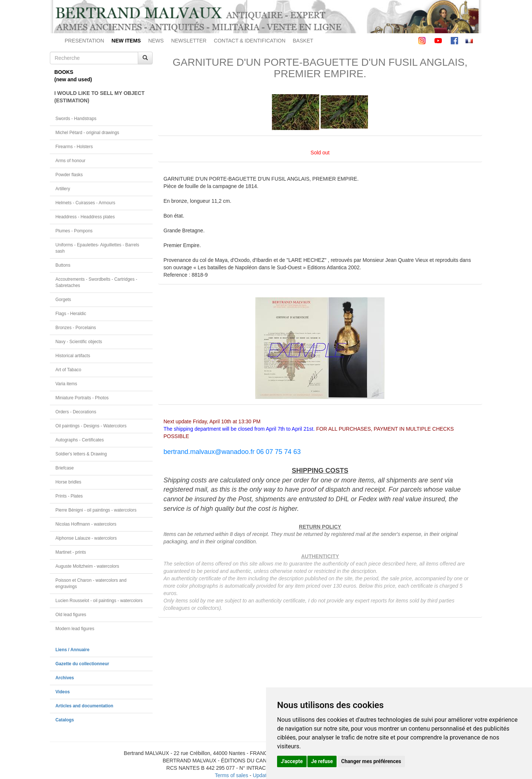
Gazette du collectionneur (82, 664)
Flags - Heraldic (71, 314)
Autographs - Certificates (80, 440)
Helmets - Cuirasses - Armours (85, 203)
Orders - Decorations (76, 412)
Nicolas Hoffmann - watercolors (86, 524)
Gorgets (63, 300)
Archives (65, 678)
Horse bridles (68, 482)
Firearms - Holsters (74, 147)
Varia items (66, 384)
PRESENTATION (84, 41)
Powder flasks (69, 175)
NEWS (156, 41)
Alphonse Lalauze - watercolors (86, 538)
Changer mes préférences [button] (371, 761)
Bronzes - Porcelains (76, 328)
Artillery (63, 189)
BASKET (303, 41)
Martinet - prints (71, 552)
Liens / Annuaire (72, 650)
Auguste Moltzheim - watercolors (87, 566)
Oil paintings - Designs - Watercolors (91, 426)
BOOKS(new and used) (73, 76)
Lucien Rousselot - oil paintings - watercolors (99, 601)
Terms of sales (231, 775)
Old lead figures (71, 615)
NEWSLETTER (189, 41)
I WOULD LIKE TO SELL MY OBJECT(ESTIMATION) (99, 97)
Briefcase (65, 468)
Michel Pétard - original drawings (87, 133)
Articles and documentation (84, 706)
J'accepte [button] (292, 761)
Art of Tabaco (68, 370)
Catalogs (65, 720)
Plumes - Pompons (74, 231)
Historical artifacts (73, 356)
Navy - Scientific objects (79, 342)
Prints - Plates (69, 496)
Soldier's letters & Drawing (81, 454)
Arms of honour (70, 161)
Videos (63, 692)
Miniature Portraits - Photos (82, 398)
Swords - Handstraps (76, 119)
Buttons (63, 265)
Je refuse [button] (322, 761)
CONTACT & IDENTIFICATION (250, 41)
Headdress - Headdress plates (85, 217)
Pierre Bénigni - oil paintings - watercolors (96, 510)
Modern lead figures (75, 629)
